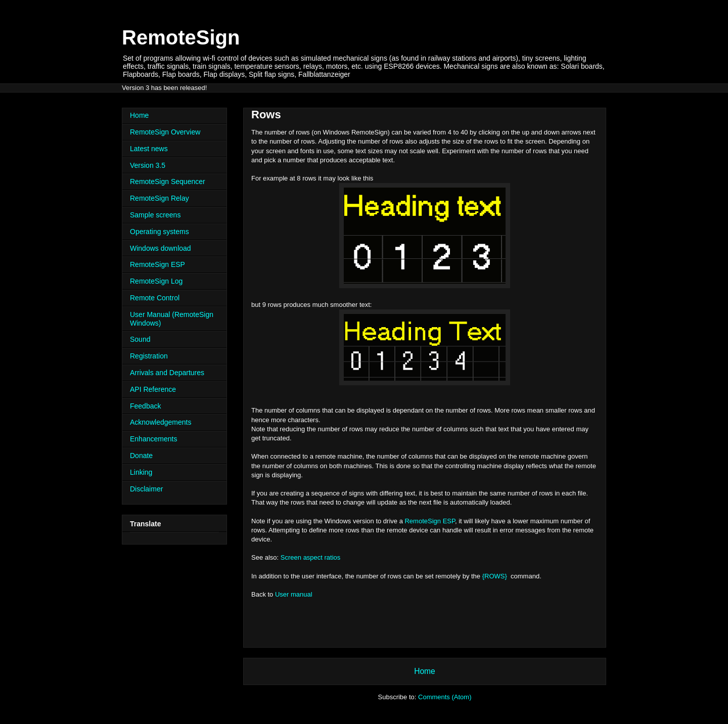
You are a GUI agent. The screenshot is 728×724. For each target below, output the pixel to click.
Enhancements (153, 439)
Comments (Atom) (445, 697)
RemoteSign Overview (165, 132)
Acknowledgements (161, 422)
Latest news (149, 149)
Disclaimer (146, 489)
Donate (141, 456)
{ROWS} (495, 576)
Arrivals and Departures (167, 373)
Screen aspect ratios (311, 557)
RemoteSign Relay (160, 198)
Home (425, 671)
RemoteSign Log (156, 281)
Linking (141, 472)
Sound (140, 339)
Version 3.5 (148, 165)
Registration (149, 356)
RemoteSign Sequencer (168, 182)
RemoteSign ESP (430, 521)
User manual (294, 594)
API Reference (153, 389)
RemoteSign (181, 37)
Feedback (145, 406)
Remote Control (155, 298)
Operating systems (160, 232)
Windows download (161, 248)
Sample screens (155, 215)
